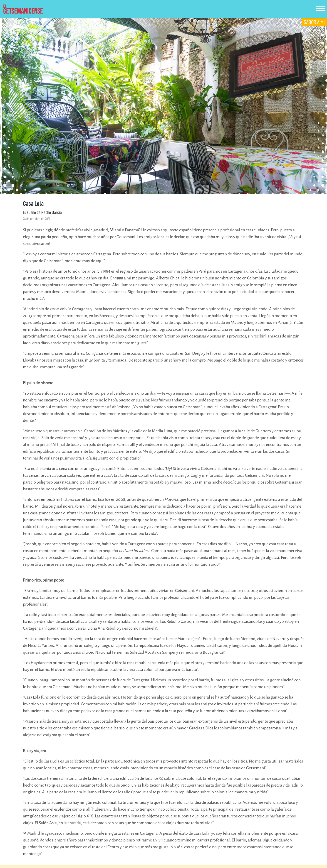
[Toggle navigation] (321, 9)
